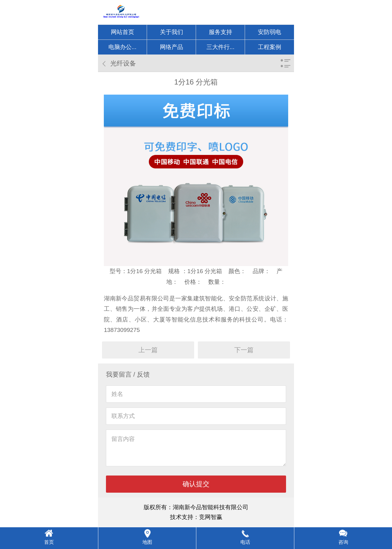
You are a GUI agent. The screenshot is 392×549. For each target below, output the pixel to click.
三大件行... (221, 47)
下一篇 (244, 350)
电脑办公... (123, 47)
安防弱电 (269, 32)
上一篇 (148, 350)
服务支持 (221, 32)
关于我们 (171, 32)
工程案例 (269, 47)
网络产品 (171, 47)
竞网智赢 (211, 517)
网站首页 (123, 32)
